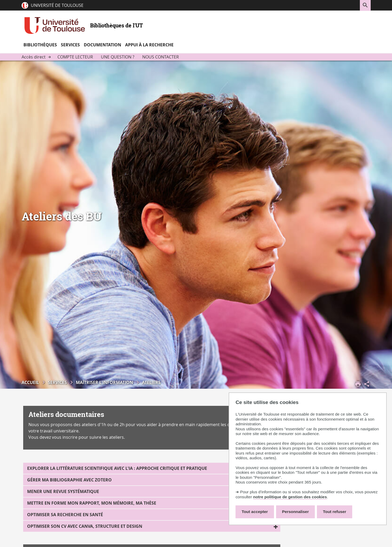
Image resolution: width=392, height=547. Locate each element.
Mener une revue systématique (63, 491)
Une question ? (118, 57)
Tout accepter (255, 512)
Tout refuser (335, 512)
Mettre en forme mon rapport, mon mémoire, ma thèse (92, 503)
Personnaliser (296, 512)
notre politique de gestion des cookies (290, 497)
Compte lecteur (75, 57)
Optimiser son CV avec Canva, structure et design (85, 526)
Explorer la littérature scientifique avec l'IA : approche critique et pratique (117, 468)
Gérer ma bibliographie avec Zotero (69, 480)
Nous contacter (161, 57)
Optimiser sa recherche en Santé (65, 515)
